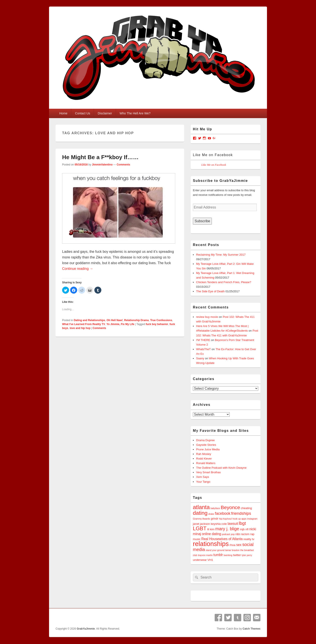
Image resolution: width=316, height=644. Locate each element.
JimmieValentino (102, 165)
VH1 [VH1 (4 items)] (210, 560)
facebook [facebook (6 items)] (223, 513)
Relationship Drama (137, 320)
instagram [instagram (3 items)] (252, 519)
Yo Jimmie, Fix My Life (121, 324)
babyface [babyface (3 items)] (215, 508)
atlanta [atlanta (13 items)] (201, 507)
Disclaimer (105, 113)
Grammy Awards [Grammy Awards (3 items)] (201, 519)
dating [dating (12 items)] (200, 513)
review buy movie (207, 317)
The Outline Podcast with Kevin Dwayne (221, 468)
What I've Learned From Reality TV (84, 324)
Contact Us (82, 113)
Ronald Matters (206, 463)
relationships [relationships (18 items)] (211, 544)
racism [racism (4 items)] (245, 534)
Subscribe (202, 221)
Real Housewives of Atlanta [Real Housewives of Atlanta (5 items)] (222, 539)
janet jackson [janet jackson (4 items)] (201, 524)
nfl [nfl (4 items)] (247, 529)
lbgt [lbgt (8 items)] (242, 523)
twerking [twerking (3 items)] (228, 555)
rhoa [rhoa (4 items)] (232, 545)
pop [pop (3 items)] (233, 534)
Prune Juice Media (208, 449)
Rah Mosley (204, 454)
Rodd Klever (204, 459)
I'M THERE (203, 340)
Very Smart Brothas (208, 472)
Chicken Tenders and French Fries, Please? (224, 282)
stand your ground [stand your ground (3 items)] (215, 550)
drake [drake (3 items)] (211, 514)
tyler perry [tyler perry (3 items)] (247, 555)
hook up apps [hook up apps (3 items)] (240, 519)
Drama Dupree (205, 440)
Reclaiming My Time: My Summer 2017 (221, 255)
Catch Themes (251, 629)
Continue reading (78, 269)
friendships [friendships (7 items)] (241, 513)
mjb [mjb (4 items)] (242, 529)
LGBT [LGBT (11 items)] (200, 528)
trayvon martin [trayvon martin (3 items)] (205, 555)
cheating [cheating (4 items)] (246, 508)
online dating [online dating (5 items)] (211, 534)
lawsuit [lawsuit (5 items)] (233, 524)
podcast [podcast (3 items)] (226, 534)
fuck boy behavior (157, 324)
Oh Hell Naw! (115, 320)
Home (63, 113)
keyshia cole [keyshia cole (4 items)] (219, 524)
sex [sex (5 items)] (239, 545)
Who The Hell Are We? (135, 113)
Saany (200, 358)
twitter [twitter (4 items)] (237, 555)
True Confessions (161, 320)
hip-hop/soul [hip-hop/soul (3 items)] (225, 519)
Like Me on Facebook (213, 155)
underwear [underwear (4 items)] (200, 560)
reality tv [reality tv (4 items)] (249, 539)
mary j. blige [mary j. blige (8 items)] (227, 529)
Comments (123, 165)
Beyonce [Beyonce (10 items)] (230, 507)
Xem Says (203, 477)
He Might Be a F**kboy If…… (100, 157)
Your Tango (203, 482)
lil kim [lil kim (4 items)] (211, 529)
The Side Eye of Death (210, 291)
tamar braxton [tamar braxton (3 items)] (232, 550)
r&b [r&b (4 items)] (238, 534)
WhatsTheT (203, 349)
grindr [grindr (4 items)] (214, 519)
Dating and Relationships (89, 320)
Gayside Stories (206, 445)
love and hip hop (80, 328)
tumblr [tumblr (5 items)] (218, 555)
